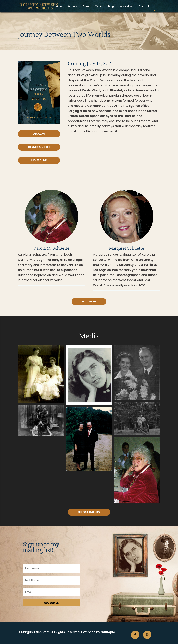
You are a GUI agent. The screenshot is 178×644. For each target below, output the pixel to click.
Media (99, 6)
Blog (111, 6)
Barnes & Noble (39, 147)
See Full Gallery (89, 512)
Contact (144, 6)
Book (86, 6)
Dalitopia (108, 632)
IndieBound (39, 160)
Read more (89, 301)
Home (58, 6)
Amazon (39, 134)
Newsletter (126, 6)
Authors (72, 6)
